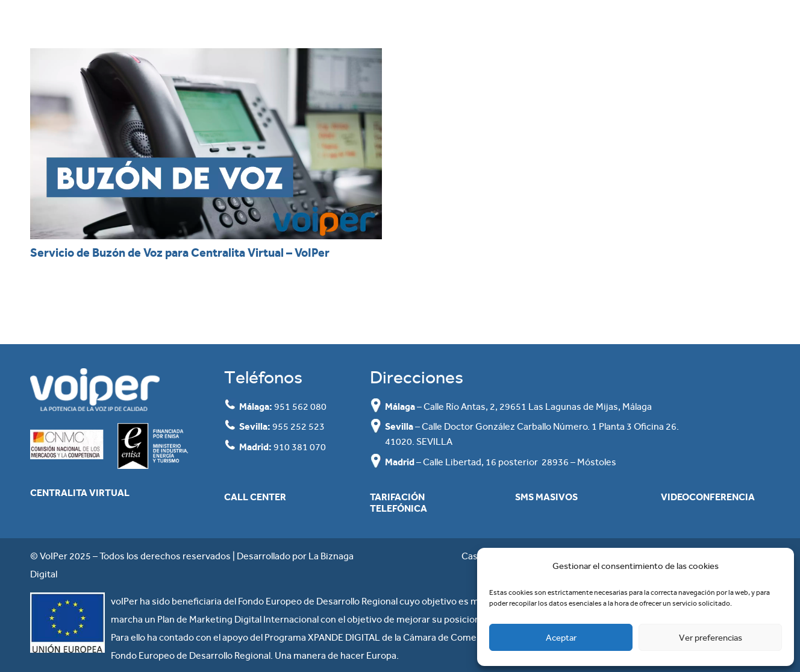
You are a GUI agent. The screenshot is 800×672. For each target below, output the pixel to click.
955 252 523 (298, 426)
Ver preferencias (711, 638)
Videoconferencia (708, 497)
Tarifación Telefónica (398, 503)
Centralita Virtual (80, 493)
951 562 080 (300, 407)
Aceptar (561, 638)
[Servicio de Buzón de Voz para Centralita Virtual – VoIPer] (206, 144)
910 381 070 (300, 447)
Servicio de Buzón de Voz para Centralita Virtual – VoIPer (180, 253)
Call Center (255, 497)
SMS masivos (546, 497)
